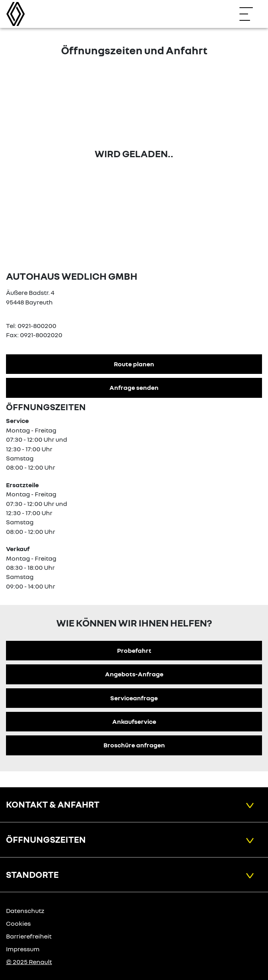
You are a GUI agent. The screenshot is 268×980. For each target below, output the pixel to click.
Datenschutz (25, 911)
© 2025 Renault (29, 962)
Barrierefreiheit (29, 936)
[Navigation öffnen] (250, 14)
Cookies (18, 923)
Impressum (23, 949)
